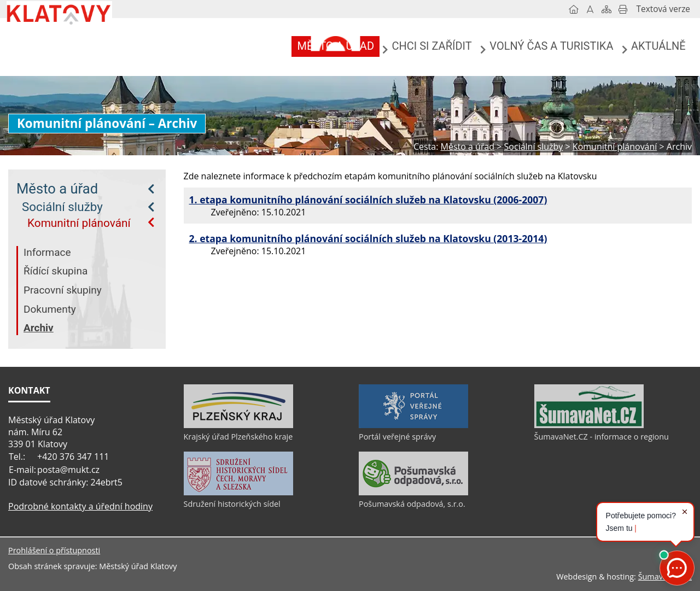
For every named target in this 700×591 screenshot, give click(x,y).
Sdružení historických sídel (232, 504)
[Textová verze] (663, 9)
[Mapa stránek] (606, 9)
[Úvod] (574, 9)
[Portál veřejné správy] (413, 425)
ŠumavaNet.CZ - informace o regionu (602, 437)
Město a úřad (57, 189)
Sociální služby (62, 207)
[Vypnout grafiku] (590, 9)
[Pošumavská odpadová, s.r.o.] (413, 493)
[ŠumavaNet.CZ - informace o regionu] (589, 425)
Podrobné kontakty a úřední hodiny (80, 506)
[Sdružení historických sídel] (238, 493)
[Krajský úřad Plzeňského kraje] (238, 425)
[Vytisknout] (623, 9)
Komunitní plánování (79, 223)
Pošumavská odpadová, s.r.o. (412, 504)
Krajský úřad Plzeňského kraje (238, 437)
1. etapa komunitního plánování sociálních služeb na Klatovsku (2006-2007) (368, 200)
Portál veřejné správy (397, 437)
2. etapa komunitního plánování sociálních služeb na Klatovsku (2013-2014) (368, 238)
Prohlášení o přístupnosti (54, 550)
